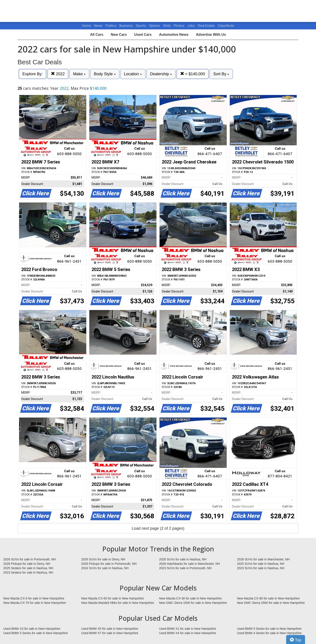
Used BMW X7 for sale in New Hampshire (110, 633)
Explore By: (32, 74)
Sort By (221, 74)
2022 (58, 74)
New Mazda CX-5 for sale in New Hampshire (34, 598)
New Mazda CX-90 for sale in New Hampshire (268, 598)
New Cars (119, 35)
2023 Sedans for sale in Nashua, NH (28, 572)
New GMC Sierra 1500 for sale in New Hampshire (193, 603)
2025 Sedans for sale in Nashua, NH (28, 568)
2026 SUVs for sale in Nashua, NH (183, 559)
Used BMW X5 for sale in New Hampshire (110, 629)
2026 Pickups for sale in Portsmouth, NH (109, 564)
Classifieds (226, 26)
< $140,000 (193, 74)
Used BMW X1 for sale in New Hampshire (188, 629)
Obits (167, 26)
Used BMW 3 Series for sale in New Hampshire (36, 633)
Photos (180, 26)
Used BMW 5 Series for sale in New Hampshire (269, 629)
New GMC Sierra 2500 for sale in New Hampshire (271, 603)
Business (127, 26)
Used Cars (143, 35)
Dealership (161, 74)
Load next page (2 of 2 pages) (158, 528)
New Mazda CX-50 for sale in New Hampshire (113, 598)
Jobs (192, 26)
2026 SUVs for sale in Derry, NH (103, 559)
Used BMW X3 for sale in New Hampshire (32, 629)
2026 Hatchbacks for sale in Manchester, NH (189, 564)
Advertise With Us (211, 35)
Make (79, 74)
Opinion (155, 26)
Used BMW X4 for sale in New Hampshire (188, 633)
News (98, 26)
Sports (141, 26)
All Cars (97, 35)
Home (87, 26)
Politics (111, 26)
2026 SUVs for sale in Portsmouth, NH (30, 559)
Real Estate (207, 26)
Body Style (105, 74)
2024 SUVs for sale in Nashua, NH (105, 568)
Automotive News (174, 35)
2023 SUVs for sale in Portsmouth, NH (185, 568)
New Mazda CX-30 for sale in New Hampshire (190, 598)
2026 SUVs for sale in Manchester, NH (263, 559)
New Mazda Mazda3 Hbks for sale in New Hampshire (118, 603)
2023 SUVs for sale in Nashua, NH (261, 568)
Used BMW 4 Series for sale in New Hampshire (269, 633)
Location (133, 74)
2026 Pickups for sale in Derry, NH (27, 564)
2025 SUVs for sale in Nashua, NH (261, 564)
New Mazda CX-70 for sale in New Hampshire (35, 603)
